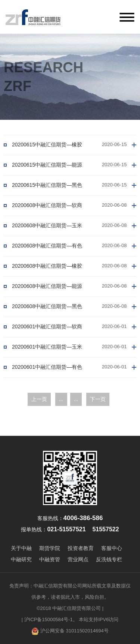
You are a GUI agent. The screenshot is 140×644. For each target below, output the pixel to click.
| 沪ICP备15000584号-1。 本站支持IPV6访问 (70, 619)
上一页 (39, 399)
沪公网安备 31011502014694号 (70, 631)
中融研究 (21, 559)
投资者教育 (81, 548)
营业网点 (78, 559)
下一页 (98, 399)
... (61, 399)
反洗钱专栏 (109, 559)
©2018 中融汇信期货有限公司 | (70, 608)
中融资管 (50, 559)
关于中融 (21, 548)
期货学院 (50, 548)
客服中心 (112, 548)
